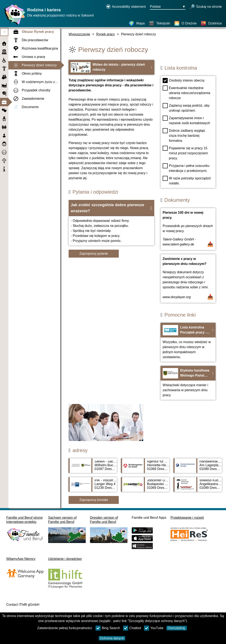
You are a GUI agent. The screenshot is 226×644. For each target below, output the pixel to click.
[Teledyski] (159, 23)
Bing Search (108, 628)
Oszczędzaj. (177, 628)
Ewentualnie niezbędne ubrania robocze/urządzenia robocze (186, 93)
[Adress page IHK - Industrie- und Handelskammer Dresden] (93, 487)
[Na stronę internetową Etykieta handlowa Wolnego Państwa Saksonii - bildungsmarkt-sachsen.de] (188, 383)
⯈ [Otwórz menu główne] (4, 32)
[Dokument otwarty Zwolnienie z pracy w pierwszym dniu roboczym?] (188, 279)
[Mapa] (137, 23)
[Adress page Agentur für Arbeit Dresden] (145, 468)
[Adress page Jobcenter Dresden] (145, 487)
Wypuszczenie (79, 34)
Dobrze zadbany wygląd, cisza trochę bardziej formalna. (184, 135)
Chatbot (132, 628)
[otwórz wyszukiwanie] (206, 7)
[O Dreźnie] (185, 23)
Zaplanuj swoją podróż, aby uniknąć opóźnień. (186, 108)
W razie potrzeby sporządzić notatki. (187, 180)
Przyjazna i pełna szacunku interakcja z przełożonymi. (186, 168)
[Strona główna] (14, 25)
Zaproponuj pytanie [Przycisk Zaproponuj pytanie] (94, 254)
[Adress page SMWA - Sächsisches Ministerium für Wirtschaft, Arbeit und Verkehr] (93, 468)
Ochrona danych (112, 638)
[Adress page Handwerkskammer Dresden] (198, 468)
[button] (111, 208)
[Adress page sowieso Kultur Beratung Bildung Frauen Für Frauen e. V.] (198, 487)
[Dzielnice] (211, 23)
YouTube (154, 628)
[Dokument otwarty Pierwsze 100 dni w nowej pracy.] (188, 229)
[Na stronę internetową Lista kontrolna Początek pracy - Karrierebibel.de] (188, 342)
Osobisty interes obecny (184, 80)
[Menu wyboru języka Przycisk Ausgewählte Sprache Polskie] (168, 7)
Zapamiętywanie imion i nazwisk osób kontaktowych (186, 120)
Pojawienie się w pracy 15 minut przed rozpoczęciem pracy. (185, 153)
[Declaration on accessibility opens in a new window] (126, 7)
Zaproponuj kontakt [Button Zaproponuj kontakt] (94, 500)
